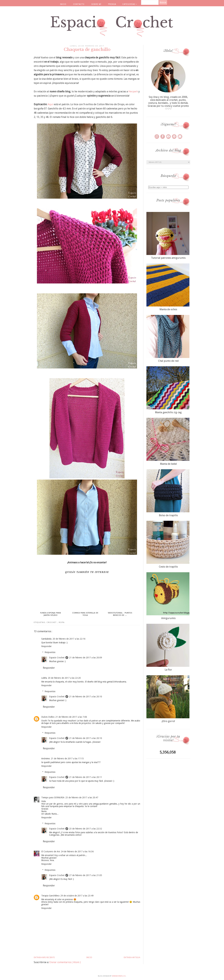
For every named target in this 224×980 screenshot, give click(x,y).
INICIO (63, 4)
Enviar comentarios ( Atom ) (65, 962)
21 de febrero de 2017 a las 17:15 (67, 759)
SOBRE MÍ (96, 4)
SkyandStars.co (119, 976)
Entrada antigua (132, 957)
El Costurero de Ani (51, 851)
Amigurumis (168, 618)
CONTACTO (79, 4)
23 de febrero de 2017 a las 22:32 (86, 829)
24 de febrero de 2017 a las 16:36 (77, 851)
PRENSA (112, 4)
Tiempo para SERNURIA (53, 797)
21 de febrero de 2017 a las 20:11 (86, 777)
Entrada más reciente (44, 957)
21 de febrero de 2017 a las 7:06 (71, 717)
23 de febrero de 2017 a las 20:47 (82, 797)
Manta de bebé (168, 464)
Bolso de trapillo (168, 515)
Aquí (51, 104)
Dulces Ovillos (48, 717)
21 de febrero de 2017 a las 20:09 (86, 658)
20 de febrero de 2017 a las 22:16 (69, 639)
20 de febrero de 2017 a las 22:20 (64, 678)
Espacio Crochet (57, 658)
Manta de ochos (168, 309)
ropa (62, 622)
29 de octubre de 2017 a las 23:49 (77, 896)
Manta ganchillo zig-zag (168, 412)
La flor (168, 670)
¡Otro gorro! (168, 721)
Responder (46, 646)
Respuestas (50, 652)
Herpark (133, 91)
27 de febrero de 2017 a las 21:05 (86, 875)
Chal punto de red (168, 361)
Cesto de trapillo (168, 567)
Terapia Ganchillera (50, 896)
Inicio (89, 957)
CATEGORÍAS (130, 4)
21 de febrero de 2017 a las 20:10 (86, 697)
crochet (52, 622)
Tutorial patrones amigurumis (168, 258)
